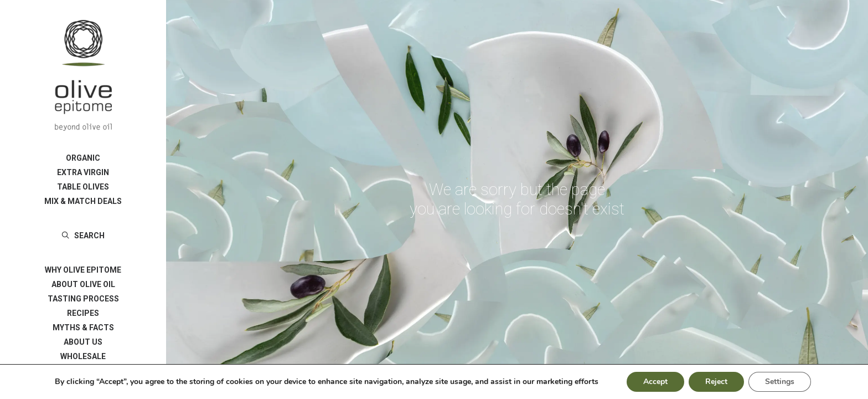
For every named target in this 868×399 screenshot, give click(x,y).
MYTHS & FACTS (83, 328)
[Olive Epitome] (83, 75)
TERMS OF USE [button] (83, 371)
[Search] (83, 236)
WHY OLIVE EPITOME (83, 270)
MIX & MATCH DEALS (83, 201)
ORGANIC (83, 158)
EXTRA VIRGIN (83, 172)
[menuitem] (83, 158)
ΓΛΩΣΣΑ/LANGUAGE (83, 385)
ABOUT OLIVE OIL (83, 284)
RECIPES (83, 313)
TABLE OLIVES (83, 187)
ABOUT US (83, 342)
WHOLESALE (83, 356)
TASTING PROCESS (83, 299)
